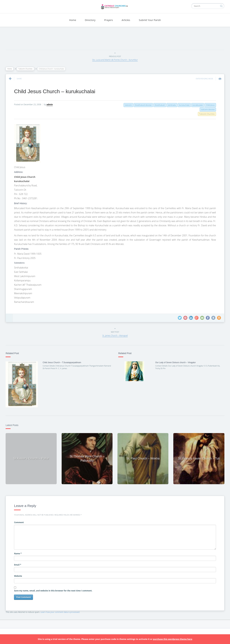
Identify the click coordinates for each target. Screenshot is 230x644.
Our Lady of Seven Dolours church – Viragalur (175, 362)
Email (19, 564)
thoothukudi (159, 105)
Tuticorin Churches (26, 69)
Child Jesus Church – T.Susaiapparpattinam (63, 362)
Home (72, 20)
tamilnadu (171, 105)
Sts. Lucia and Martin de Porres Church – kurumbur (115, 60)
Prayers (109, 20)
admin (51, 104)
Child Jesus (209, 105)
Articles (126, 20)
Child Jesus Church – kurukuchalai (56, 91)
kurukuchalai (183, 105)
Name (19, 553)
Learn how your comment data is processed (61, 611)
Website (19, 575)
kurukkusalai (197, 105)
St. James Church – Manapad (115, 336)
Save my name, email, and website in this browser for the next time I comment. (54, 590)
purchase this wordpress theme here (172, 639)
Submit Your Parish (150, 20)
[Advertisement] (115, 39)
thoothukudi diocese (142, 105)
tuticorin (127, 105)
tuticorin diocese (207, 109)
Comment (20, 522)
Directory (90, 20)
